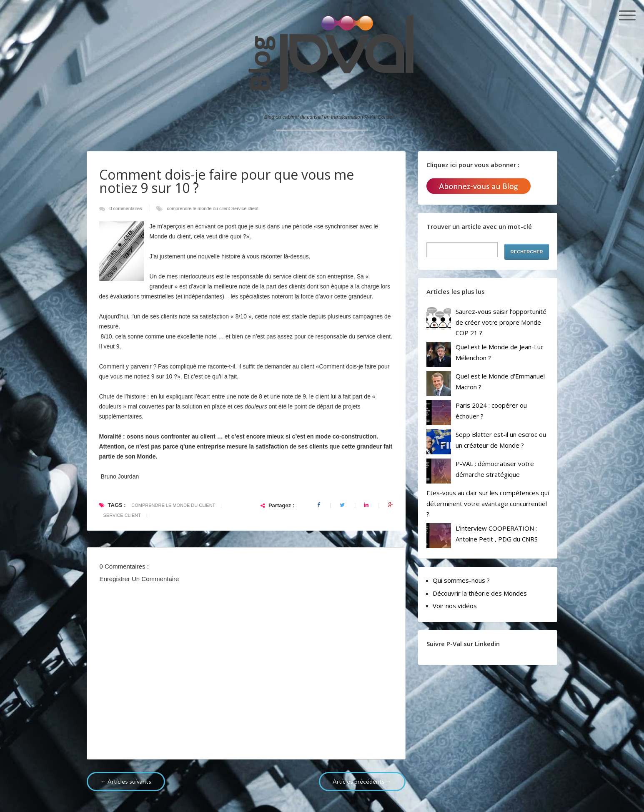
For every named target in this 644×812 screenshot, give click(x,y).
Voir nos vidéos (455, 606)
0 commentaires (126, 208)
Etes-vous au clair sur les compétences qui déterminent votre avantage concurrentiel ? (488, 503)
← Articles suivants (126, 781)
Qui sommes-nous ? (461, 580)
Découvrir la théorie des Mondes (480, 593)
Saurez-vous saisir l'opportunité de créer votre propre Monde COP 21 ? (501, 322)
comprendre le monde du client (199, 208)
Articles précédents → (362, 781)
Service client (245, 208)
